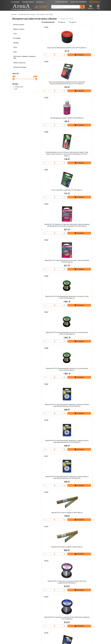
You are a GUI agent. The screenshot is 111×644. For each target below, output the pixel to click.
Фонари (16, 43)
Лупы (15, 47)
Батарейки (17, 38)
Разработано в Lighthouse (92, 631)
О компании (15, 2)
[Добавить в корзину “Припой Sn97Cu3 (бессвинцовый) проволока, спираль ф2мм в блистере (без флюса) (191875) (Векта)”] (62, 296)
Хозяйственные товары (27, 14)
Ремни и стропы (19, 29)
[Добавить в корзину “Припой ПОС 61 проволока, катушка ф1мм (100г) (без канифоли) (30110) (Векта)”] (62, 371)
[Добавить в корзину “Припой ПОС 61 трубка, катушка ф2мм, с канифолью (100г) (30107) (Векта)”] (62, 598)
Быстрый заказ (95, 2)
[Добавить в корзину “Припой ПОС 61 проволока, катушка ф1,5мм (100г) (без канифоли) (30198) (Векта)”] (93, 333)
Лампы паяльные (19, 63)
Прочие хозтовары (20, 67)
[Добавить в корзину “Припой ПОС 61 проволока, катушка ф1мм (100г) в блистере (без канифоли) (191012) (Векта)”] (93, 371)
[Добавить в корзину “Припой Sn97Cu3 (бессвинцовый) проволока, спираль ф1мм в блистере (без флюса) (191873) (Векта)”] (93, 256)
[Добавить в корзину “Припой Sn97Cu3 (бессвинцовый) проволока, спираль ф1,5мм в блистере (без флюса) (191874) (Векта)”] (62, 256)
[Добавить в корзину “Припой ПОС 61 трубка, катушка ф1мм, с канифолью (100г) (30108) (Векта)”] (62, 560)
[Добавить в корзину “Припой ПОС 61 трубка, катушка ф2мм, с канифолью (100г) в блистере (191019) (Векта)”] (93, 598)
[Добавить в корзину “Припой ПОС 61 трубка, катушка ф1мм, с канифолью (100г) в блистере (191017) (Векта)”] (93, 560)
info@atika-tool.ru (83, 619)
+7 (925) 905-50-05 (62, 2)
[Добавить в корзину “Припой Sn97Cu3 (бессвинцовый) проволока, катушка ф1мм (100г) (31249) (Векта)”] (62, 216)
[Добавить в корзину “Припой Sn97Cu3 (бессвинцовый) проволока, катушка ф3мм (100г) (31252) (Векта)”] (93, 216)
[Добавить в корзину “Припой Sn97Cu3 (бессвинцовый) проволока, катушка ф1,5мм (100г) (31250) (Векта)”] (93, 179)
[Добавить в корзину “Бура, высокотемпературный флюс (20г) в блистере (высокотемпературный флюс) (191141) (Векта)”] (93, 60)
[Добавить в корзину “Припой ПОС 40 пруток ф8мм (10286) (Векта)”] (62, 333)
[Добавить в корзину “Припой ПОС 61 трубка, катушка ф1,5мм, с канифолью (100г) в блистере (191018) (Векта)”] (93, 522)
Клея (15, 52)
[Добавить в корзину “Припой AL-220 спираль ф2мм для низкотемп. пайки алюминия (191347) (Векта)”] (62, 179)
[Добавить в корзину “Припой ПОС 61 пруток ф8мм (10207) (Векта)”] (93, 485)
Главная (14, 14)
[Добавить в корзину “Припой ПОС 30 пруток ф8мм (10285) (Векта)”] (93, 296)
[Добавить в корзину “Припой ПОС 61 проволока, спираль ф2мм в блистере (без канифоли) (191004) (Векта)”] (62, 485)
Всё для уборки (19, 25)
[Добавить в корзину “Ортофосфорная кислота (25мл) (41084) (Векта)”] (62, 101)
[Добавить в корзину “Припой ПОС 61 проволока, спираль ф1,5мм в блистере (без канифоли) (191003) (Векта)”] (93, 409)
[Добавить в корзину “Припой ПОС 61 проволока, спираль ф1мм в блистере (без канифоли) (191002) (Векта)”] (62, 447)
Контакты (40, 2)
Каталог (30, 623)
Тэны (15, 34)
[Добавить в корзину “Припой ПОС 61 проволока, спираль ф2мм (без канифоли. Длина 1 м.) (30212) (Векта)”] (93, 447)
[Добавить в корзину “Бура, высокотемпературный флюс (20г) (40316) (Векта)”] (62, 60)
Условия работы (28, 2)
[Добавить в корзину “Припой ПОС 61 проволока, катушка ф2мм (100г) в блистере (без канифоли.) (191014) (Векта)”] (62, 409)
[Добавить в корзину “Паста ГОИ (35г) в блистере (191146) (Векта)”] (62, 141)
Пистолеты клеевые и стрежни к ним (25, 57)
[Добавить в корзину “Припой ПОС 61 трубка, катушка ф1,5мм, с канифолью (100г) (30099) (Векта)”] (62, 522)
